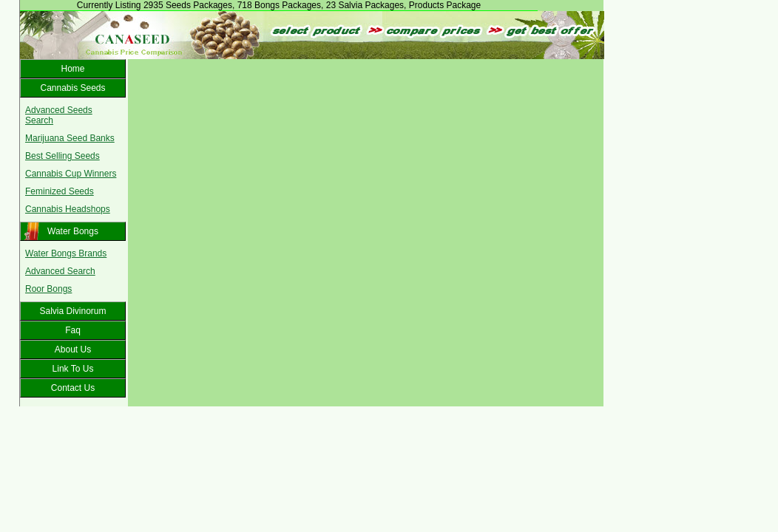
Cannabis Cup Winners (71, 174)
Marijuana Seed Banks (70, 138)
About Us (73, 349)
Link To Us (73, 369)
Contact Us (73, 388)
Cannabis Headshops (68, 209)
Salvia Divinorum (72, 311)
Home (72, 69)
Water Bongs (73, 231)
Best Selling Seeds (62, 156)
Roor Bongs (48, 289)
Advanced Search (60, 271)
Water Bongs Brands (66, 253)
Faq (73, 330)
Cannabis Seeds (72, 88)
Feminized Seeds (60, 191)
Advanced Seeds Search (59, 115)
